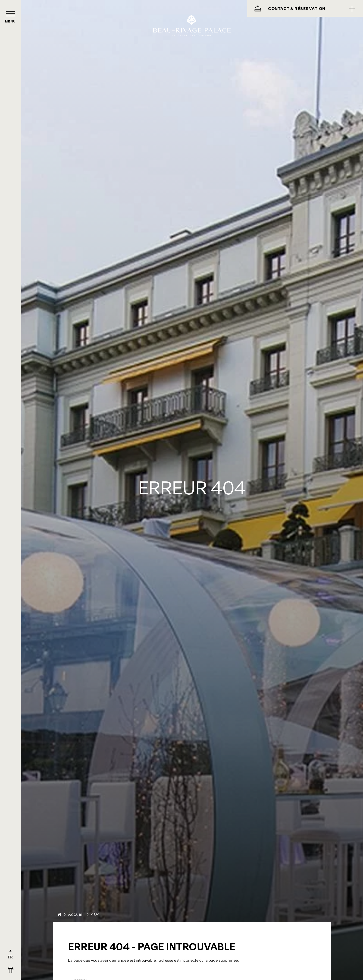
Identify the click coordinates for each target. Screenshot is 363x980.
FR (11, 957)
